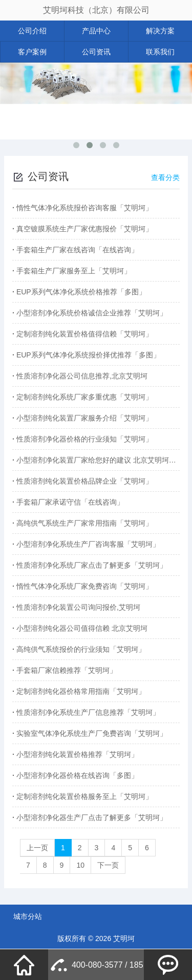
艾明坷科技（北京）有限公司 (96, 10)
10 (80, 865)
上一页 (37, 848)
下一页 (108, 865)
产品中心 (96, 31)
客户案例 (32, 52)
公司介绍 (32, 31)
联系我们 (160, 52)
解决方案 (160, 31)
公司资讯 (96, 52)
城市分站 (28, 916)
